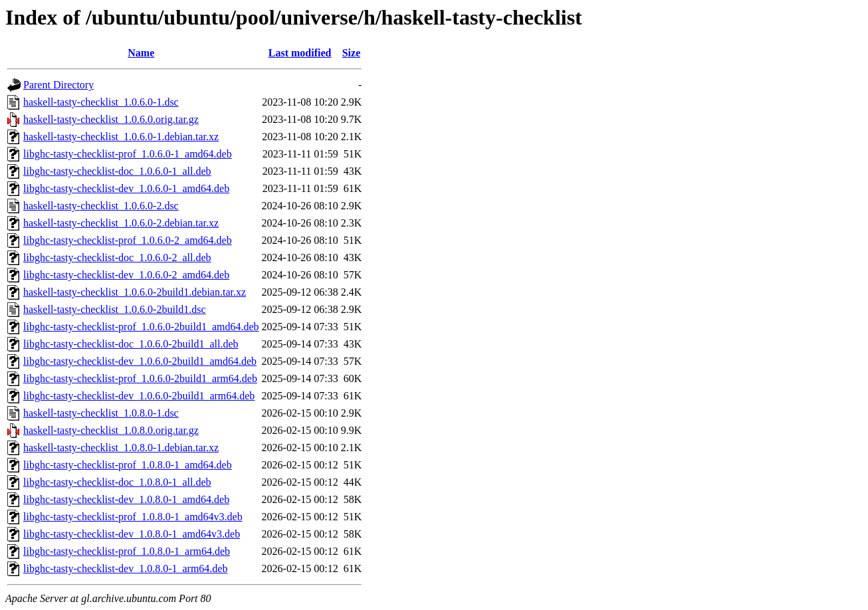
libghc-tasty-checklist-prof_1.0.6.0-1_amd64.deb (128, 154)
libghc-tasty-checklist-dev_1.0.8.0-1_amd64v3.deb (132, 534)
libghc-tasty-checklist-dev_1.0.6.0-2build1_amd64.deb (140, 361)
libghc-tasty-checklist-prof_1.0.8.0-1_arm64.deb (127, 551)
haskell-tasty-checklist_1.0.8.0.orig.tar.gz (111, 430)
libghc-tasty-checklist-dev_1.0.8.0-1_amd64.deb (126, 499)
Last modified (300, 53)
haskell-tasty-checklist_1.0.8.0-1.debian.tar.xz (121, 448)
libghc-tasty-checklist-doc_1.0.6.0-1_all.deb (117, 171)
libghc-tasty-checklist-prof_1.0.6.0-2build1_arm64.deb (140, 378)
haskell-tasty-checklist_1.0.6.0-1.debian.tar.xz (121, 137)
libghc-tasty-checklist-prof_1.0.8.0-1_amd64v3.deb (133, 517)
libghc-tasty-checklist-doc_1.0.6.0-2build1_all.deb (131, 344)
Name (141, 53)
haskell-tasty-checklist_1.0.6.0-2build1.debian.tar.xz (135, 292)
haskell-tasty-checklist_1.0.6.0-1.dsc (101, 102)
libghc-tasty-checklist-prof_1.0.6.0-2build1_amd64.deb (141, 327)
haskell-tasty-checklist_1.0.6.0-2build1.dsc (115, 309)
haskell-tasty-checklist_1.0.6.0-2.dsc (101, 206)
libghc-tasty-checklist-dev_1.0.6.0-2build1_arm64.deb (139, 396)
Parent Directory (58, 85)
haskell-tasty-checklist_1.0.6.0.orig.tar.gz (111, 119)
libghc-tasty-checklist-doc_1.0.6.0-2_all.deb (117, 257)
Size (352, 53)
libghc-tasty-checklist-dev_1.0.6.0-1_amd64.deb (126, 188)
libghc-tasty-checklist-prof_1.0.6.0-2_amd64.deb (128, 240)
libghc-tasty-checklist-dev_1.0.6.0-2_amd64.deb (126, 275)
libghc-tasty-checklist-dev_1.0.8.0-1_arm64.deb (125, 568)
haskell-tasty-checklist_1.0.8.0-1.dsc (101, 413)
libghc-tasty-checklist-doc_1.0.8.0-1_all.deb (117, 482)
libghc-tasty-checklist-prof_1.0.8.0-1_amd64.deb (128, 465)
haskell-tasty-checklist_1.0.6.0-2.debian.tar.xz (121, 223)
